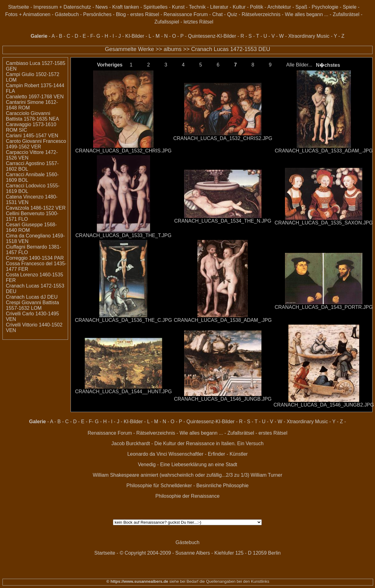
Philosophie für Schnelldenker (159, 486)
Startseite (19, 7)
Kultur (239, 7)
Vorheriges (110, 65)
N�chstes (328, 65)
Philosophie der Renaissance (187, 496)
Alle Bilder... (299, 65)
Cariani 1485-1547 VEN (32, 136)
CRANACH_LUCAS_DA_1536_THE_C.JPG (123, 320)
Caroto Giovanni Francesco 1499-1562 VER (36, 144)
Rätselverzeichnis (261, 14)
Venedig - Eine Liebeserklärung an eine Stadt (187, 464)
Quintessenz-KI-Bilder (212, 36)
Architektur (279, 7)
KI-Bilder (135, 36)
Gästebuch (67, 14)
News (101, 7)
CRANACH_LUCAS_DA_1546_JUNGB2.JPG (324, 405)
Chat (218, 14)
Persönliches (97, 14)
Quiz (232, 14)
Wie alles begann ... (307, 14)
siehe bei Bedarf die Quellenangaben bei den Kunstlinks (219, 581)
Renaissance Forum (185, 14)
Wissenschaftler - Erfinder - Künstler (208, 454)
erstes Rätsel (145, 14)
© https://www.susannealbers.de (137, 581)
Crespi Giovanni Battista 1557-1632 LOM (32, 305)
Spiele (350, 7)
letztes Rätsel (198, 22)
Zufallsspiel (167, 22)
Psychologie (325, 7)
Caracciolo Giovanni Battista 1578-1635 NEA (32, 116)
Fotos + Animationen (28, 14)
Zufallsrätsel (346, 14)
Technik (197, 7)
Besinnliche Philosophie (222, 486)
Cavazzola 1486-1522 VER (36, 208)
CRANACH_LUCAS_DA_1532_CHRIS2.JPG (223, 138)
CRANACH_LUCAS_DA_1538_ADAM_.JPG (223, 320)
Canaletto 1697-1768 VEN (35, 97)
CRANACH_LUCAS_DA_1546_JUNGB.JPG (223, 399)
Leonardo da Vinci (147, 454)
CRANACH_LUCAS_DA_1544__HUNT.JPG (123, 392)
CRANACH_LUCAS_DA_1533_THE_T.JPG (123, 235)
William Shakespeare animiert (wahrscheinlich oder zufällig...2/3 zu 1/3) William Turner (188, 475)
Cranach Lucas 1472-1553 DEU (231, 49)
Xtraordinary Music (309, 36)
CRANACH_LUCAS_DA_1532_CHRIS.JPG (123, 151)
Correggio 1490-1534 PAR (35, 258)
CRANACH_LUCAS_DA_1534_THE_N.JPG (223, 221)
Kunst (178, 7)
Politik (257, 7)
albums (173, 49)
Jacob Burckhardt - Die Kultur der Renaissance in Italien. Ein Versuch (187, 443)
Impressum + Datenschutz (62, 7)
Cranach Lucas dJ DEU (32, 297)
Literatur (219, 7)
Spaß (301, 7)
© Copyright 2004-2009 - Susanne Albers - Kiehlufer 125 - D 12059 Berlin (200, 553)
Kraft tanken (126, 7)
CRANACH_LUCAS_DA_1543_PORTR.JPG (324, 307)
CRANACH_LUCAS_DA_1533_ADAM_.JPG (324, 151)
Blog (121, 14)
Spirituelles (155, 7)
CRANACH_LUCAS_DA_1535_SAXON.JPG (324, 223)
